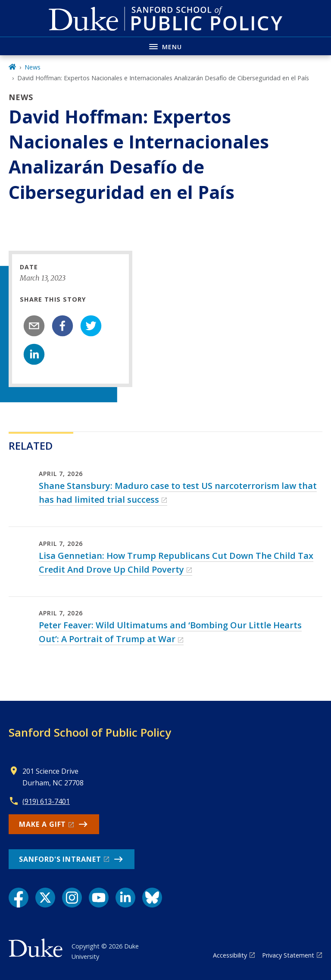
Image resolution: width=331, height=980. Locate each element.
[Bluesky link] (152, 898)
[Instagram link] (72, 898)
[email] (34, 326)
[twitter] (91, 326)
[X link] (45, 898)
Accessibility (230, 955)
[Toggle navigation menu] (165, 46)
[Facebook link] (19, 898)
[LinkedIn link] (125, 898)
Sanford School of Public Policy (90, 732)
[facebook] (62, 326)
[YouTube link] (99, 898)
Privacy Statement (288, 955)
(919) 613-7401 (46, 801)
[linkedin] (34, 354)
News (33, 67)
